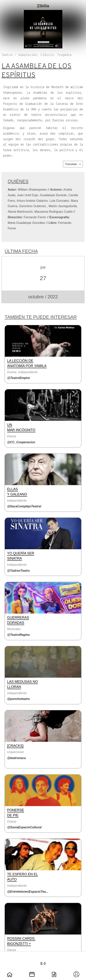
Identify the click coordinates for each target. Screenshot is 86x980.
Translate (73, 164)
